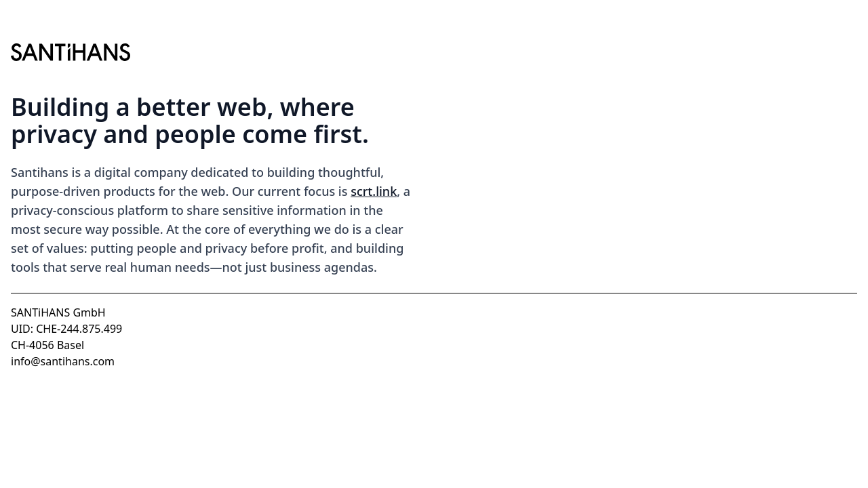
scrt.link (374, 191)
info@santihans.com (63, 361)
